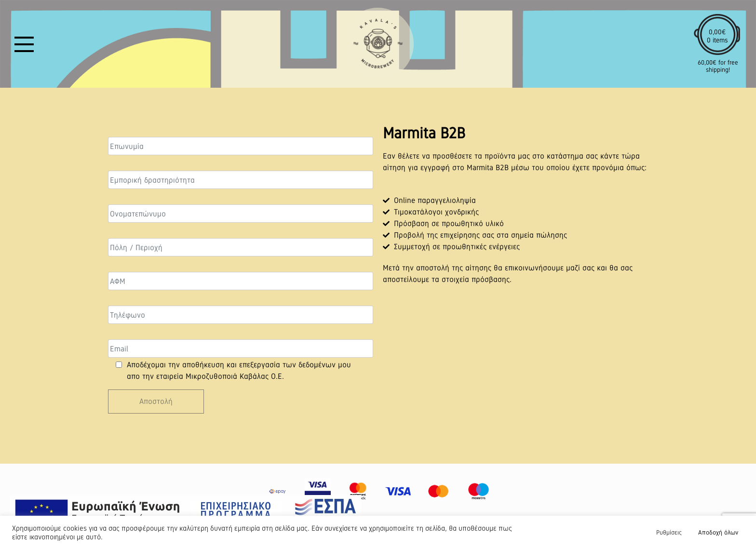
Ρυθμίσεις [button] (669, 532)
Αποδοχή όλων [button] (718, 532)
